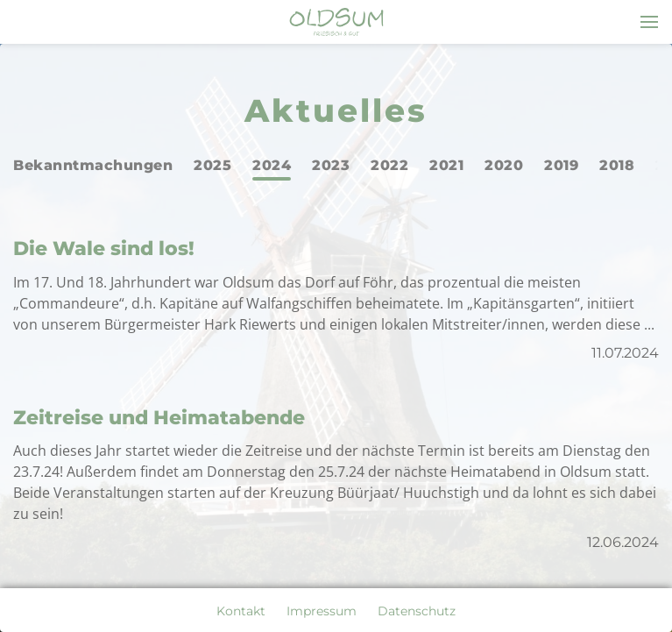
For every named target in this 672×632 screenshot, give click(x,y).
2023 (331, 165)
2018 (617, 165)
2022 (389, 165)
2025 (212, 165)
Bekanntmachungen (93, 165)
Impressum (322, 611)
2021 (446, 165)
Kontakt (241, 611)
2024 (272, 165)
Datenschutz (417, 611)
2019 (561, 165)
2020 (504, 165)
